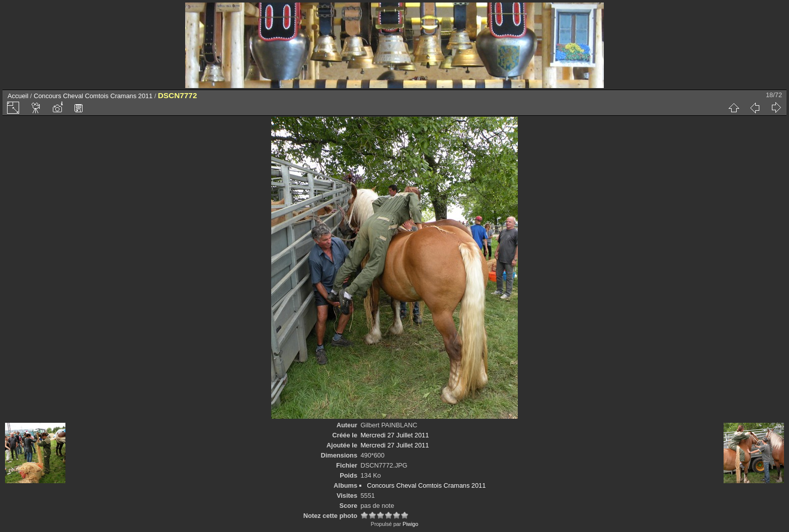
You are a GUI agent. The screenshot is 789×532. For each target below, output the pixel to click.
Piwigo (410, 524)
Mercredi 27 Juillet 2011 (395, 435)
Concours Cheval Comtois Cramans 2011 (93, 96)
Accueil (18, 96)
